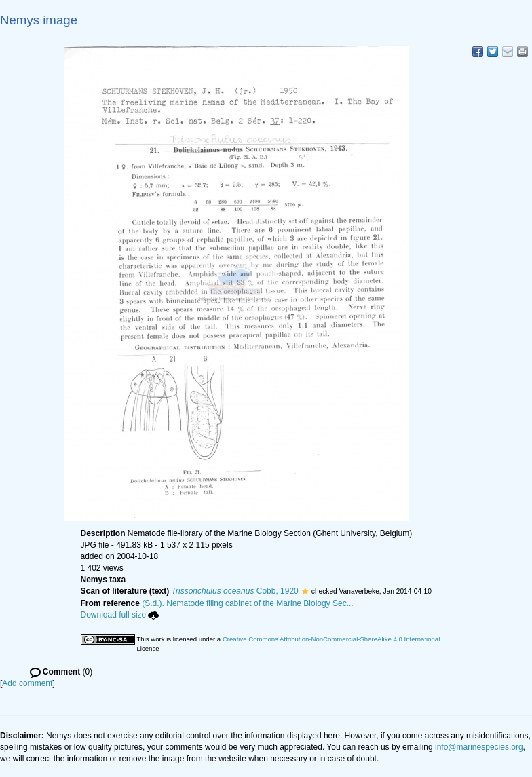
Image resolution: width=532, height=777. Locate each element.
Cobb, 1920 (235, 591)
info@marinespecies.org (479, 747)
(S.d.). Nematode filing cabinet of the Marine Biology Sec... (248, 603)
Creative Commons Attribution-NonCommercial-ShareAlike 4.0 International (331, 639)
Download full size (120, 615)
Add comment (27, 683)
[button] (305, 591)
